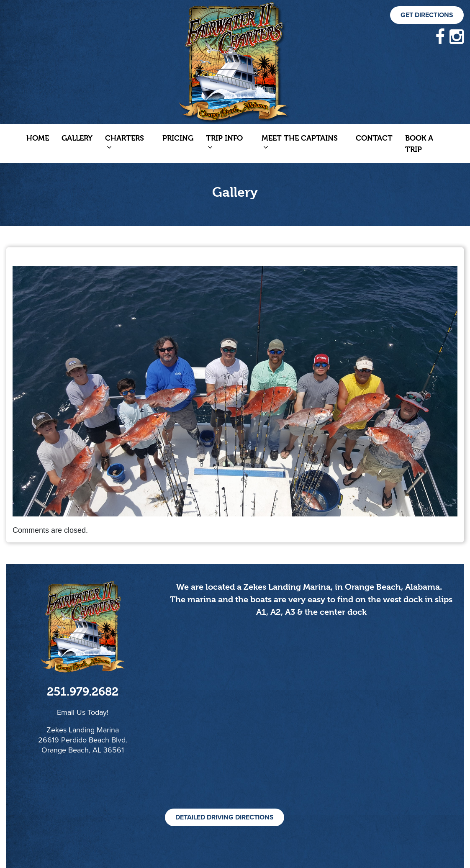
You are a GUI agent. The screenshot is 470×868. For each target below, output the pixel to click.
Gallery (77, 138)
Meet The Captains (300, 142)
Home (38, 138)
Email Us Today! (83, 712)
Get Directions (427, 15)
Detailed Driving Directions (225, 817)
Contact (374, 138)
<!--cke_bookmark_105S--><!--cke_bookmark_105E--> (311, 722)
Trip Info (224, 142)
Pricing (178, 138)
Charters (125, 142)
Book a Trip (419, 144)
